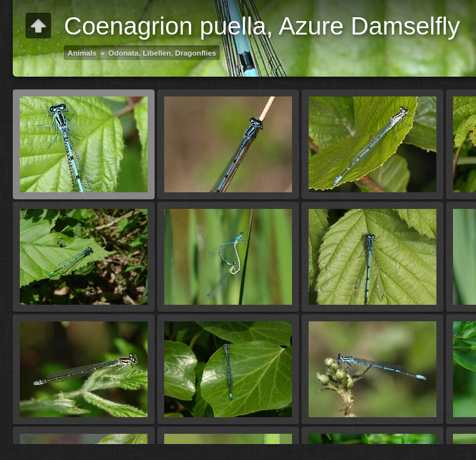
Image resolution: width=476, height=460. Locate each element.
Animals (82, 53)
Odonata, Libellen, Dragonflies (163, 53)
